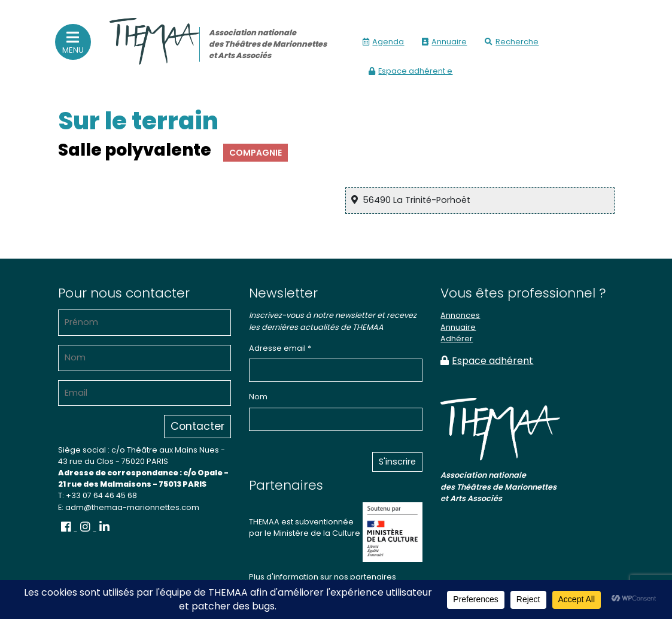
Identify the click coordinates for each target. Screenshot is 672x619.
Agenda (383, 42)
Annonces (460, 315)
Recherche (512, 42)
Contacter (197, 426)
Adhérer (457, 339)
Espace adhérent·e (411, 71)
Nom (258, 397)
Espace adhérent (487, 361)
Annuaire (444, 42)
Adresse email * (280, 348)
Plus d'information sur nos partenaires (323, 577)
